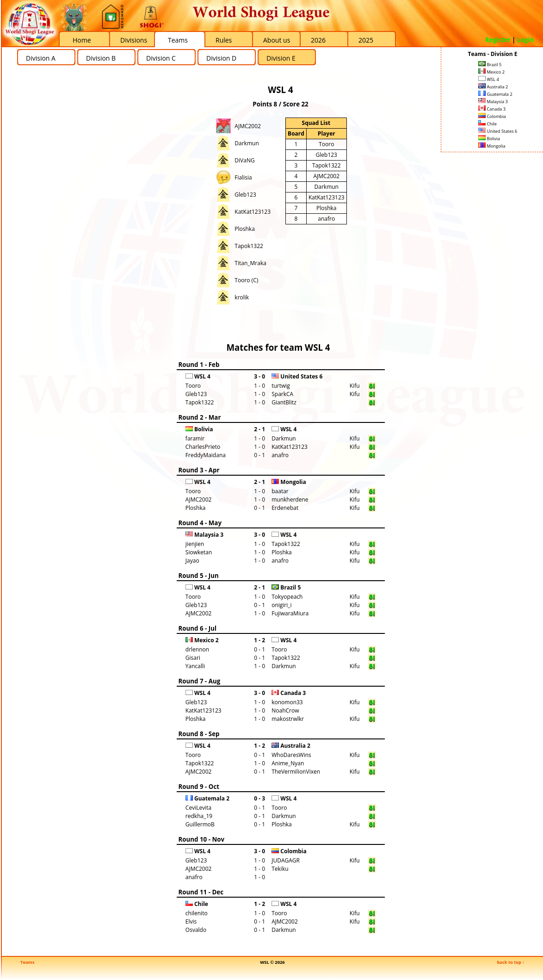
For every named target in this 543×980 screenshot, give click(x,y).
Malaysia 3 (493, 102)
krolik (242, 297)
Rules (224, 40)
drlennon (197, 649)
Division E (281, 58)
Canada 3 (492, 109)
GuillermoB (200, 824)
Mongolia (492, 146)
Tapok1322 (249, 246)
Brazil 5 (490, 65)
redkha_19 (199, 816)
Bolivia (489, 139)
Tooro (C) (246, 280)
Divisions (134, 40)
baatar (280, 491)
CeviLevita (198, 808)
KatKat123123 (253, 212)
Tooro (326, 144)
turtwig (281, 386)
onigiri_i (281, 605)
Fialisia (243, 177)
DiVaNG (244, 160)
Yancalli (195, 666)
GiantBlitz (284, 402)
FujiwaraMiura (290, 613)
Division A (41, 58)
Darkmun (247, 143)
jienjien (195, 544)
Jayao (192, 561)
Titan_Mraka (250, 263)
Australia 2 (493, 87)
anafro (326, 219)
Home (82, 40)
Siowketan (199, 552)
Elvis (191, 921)
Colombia (492, 116)
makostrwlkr (288, 719)
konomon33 (287, 702)
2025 (366, 40)
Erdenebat (285, 508)
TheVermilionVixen (296, 772)
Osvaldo (196, 930)
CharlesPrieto (203, 447)
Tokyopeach (287, 597)
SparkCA (282, 394)
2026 (318, 40)
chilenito (197, 913)
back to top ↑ (511, 962)
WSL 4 (489, 79)
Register (498, 40)
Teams (178, 40)
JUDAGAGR (286, 860)
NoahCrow (285, 710)
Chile (487, 124)
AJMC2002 (248, 126)
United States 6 (498, 131)
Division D (221, 58)
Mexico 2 (491, 72)
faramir (195, 438)
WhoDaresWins (291, 755)
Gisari (193, 658)
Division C (161, 58)
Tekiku (280, 869)
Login (525, 40)
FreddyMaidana (206, 455)
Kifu (355, 386)
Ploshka (245, 229)
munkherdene (290, 499)
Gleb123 (245, 195)
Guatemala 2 (495, 94)
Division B (101, 58)
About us (277, 40)
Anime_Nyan (288, 763)
